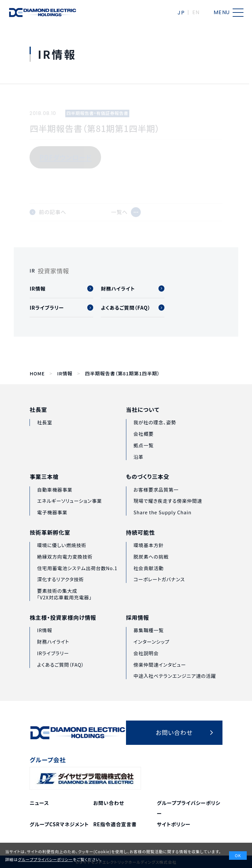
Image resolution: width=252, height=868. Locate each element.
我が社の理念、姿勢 (155, 434)
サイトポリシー (174, 824)
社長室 (38, 418)
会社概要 (144, 445)
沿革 (139, 468)
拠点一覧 (144, 456)
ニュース (39, 803)
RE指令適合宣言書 (115, 824)
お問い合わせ (109, 803)
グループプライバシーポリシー (45, 859)
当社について (143, 421)
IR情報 (65, 373)
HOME (37, 373)
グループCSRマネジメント (59, 824)
